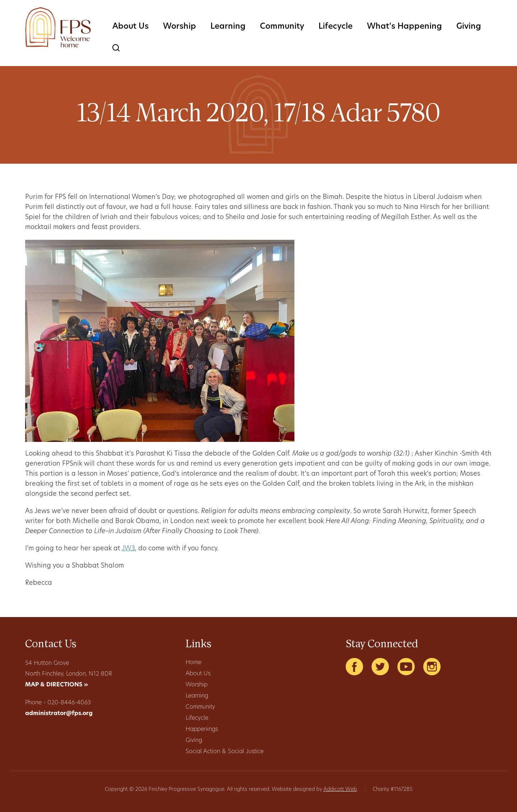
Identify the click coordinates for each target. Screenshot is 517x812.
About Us (131, 27)
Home (194, 663)
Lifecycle (336, 27)
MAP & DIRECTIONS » (57, 685)
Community (282, 27)
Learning (228, 27)
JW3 (128, 549)
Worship (180, 27)
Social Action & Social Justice (225, 752)
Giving (469, 27)
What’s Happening (404, 27)
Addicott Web (340, 790)
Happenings (202, 729)
